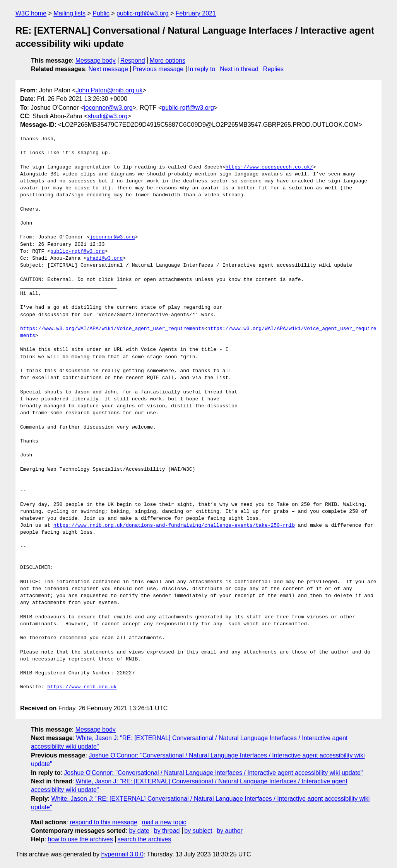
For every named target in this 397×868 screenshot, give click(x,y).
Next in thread (239, 69)
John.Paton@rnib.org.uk (109, 90)
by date (139, 831)
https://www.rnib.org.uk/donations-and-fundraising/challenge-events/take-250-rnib (174, 526)
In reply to (202, 69)
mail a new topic (164, 822)
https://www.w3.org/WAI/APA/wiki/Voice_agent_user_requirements (112, 329)
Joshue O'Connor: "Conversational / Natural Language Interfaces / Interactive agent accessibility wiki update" (213, 773)
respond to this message (103, 822)
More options (168, 60)
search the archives (145, 839)
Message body (96, 60)
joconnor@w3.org (108, 108)
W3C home (31, 13)
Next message (108, 69)
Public (101, 13)
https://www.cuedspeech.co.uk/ (269, 167)
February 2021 (196, 13)
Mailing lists (69, 13)
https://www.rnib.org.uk (82, 687)
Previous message (158, 69)
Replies (273, 69)
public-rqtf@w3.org (143, 13)
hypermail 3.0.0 (122, 854)
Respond (133, 60)
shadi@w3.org (108, 116)
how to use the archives (80, 839)
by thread (167, 831)
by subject (198, 831)
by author (230, 831)
